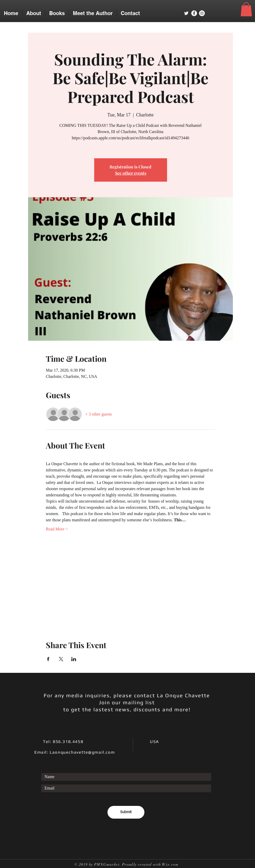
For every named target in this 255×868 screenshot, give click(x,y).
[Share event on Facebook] (48, 659)
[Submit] (126, 812)
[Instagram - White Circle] (202, 13)
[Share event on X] (61, 659)
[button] (246, 9)
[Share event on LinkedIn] (74, 659)
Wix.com (170, 864)
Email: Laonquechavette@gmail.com (75, 752)
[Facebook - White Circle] (194, 13)
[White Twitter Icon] (186, 13)
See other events (131, 173)
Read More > (57, 529)
